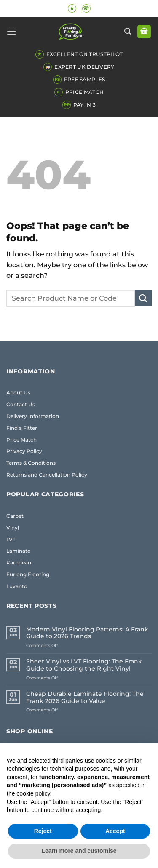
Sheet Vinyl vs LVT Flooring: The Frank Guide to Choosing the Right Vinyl (84, 665)
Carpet (15, 516)
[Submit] (143, 298)
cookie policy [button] (33, 793)
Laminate (18, 551)
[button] (11, 31)
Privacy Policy (24, 451)
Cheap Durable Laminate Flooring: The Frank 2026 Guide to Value (85, 698)
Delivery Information (33, 416)
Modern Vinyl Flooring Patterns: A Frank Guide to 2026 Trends (87, 633)
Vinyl (13, 528)
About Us (18, 393)
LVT (11, 539)
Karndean (19, 563)
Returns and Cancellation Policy (47, 475)
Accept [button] (115, 831)
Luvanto (17, 586)
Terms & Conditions (31, 463)
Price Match (21, 440)
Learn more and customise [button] (79, 851)
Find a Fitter (22, 428)
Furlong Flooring (28, 574)
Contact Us (21, 404)
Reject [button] (43, 831)
